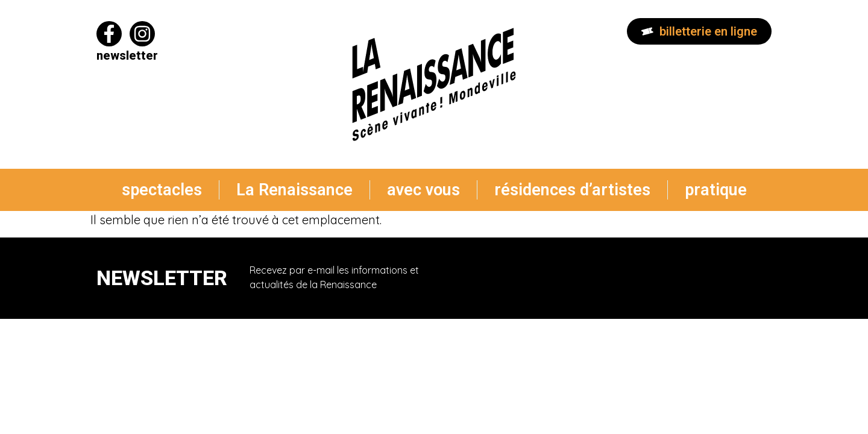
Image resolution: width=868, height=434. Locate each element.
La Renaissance (294, 190)
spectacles (162, 190)
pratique (716, 190)
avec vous (423, 190)
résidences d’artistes (572, 190)
